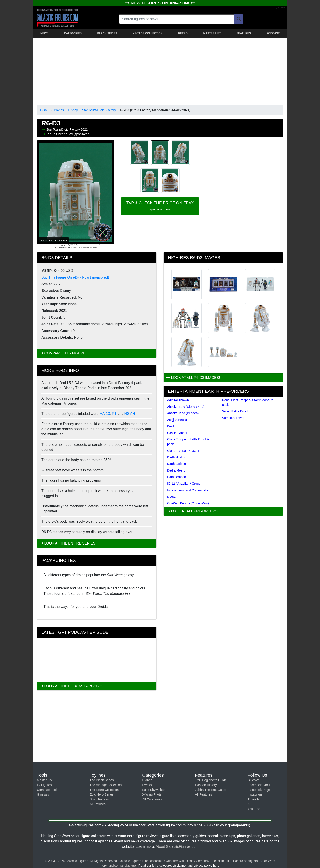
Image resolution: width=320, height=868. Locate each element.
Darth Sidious (176, 464)
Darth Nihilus (176, 457)
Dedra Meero (176, 470)
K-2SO (172, 497)
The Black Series (102, 780)
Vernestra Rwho (233, 418)
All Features (203, 794)
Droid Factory (99, 799)
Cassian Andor (177, 433)
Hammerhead (177, 477)
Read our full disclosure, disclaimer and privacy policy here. (179, 866)
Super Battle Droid (235, 411)
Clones (147, 780)
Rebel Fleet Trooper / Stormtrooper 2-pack (248, 402)
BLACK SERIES (107, 33)
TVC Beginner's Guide (211, 780)
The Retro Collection (104, 790)
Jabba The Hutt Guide (211, 790)
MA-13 (105, 414)
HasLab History (206, 785)
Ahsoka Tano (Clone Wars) (186, 407)
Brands (59, 110)
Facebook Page (259, 790)
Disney (73, 110)
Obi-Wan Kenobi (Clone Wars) (188, 503)
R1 (114, 414)
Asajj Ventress (177, 420)
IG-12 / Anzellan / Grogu (184, 484)
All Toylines (98, 804)
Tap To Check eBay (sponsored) (68, 134)
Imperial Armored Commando (187, 490)
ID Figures (44, 785)
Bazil (170, 426)
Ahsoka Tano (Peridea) (183, 413)
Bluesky (253, 780)
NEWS (44, 33)
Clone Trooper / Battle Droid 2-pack (188, 442)
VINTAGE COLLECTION (148, 33)
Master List (45, 780)
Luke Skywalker (153, 790)
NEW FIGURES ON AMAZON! (161, 3)
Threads (253, 799)
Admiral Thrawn (178, 400)
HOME (45, 110)
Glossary (43, 794)
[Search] (239, 19)
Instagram (255, 794)
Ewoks (147, 785)
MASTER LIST (212, 33)
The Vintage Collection (106, 785)
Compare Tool (47, 790)
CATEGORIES (73, 33)
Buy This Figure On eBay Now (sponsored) (75, 277)
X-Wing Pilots (152, 794)
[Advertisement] (160, 70)
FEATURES (244, 33)
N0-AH (130, 414)
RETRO (183, 33)
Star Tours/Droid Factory (99, 110)
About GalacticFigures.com (177, 847)
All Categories (152, 799)
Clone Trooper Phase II (183, 451)
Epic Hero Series (102, 794)
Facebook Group (259, 785)
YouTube (254, 809)
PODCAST (273, 33)
